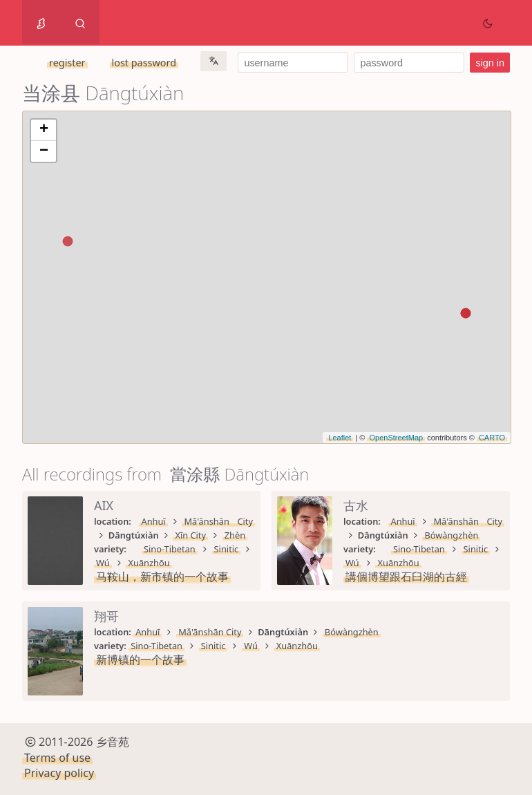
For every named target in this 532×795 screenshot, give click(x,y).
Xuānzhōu (149, 563)
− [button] (44, 151)
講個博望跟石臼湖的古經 (406, 577)
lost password (144, 63)
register (67, 63)
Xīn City (190, 535)
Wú (103, 563)
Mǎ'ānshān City (218, 521)
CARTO (492, 438)
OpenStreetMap (396, 438)
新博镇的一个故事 (140, 660)
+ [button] (44, 130)
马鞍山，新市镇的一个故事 (162, 577)
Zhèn (235, 535)
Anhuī (153, 521)
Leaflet (340, 438)
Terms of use (57, 758)
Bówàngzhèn (451, 535)
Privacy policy (59, 773)
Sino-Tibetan (170, 549)
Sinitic (227, 549)
